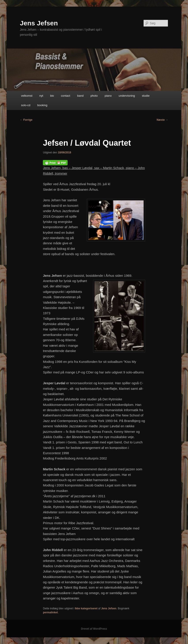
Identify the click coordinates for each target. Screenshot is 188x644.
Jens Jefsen (39, 23)
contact (66, 96)
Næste (162, 120)
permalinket (50, 612)
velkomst (27, 96)
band (80, 96)
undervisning (127, 96)
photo (94, 96)
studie (146, 96)
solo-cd (26, 105)
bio (52, 96)
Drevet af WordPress (94, 629)
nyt (41, 96)
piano (108, 96)
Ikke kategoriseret (86, 608)
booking (42, 105)
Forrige (26, 120)
